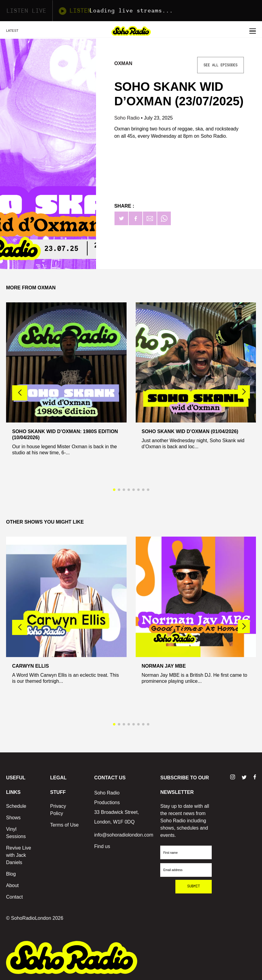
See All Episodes (221, 65)
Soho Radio (128, 118)
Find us (102, 846)
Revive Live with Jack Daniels (19, 855)
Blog (11, 874)
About (12, 885)
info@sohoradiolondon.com (124, 835)
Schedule (16, 806)
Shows (13, 818)
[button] (244, 392)
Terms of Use (64, 825)
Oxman (123, 63)
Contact (14, 897)
